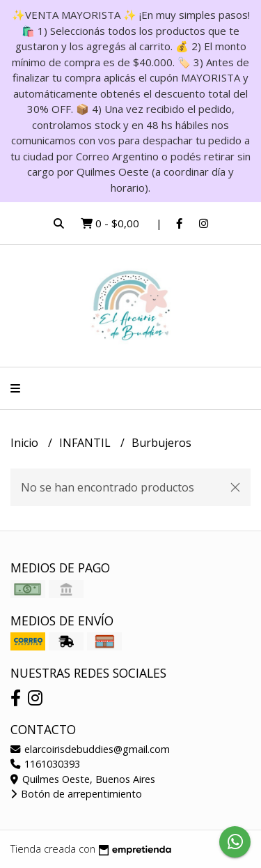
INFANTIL (86, 443)
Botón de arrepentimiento (76, 794)
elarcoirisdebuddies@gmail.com (90, 749)
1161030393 (45, 764)
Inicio (26, 443)
